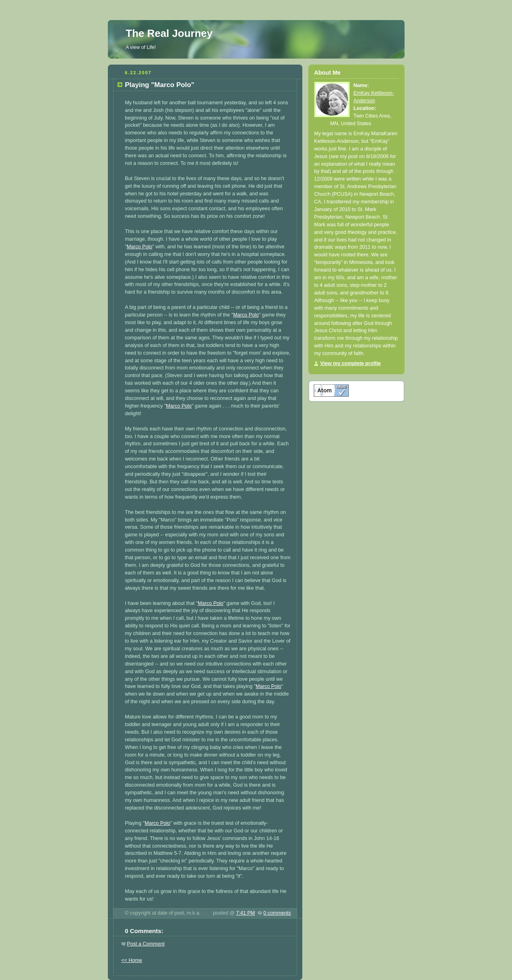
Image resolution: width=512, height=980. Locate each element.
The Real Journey (169, 33)
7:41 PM (246, 913)
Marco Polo (140, 247)
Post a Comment (146, 944)
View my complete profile (351, 363)
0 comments (277, 913)
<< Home (132, 960)
